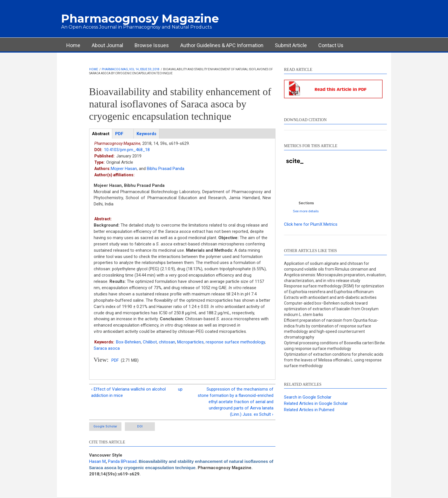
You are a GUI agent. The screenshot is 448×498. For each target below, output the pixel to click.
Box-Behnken (128, 342)
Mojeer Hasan (124, 169)
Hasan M (97, 461)
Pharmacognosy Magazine (140, 18)
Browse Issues (152, 45)
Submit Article (291, 45)
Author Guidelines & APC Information (222, 45)
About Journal (107, 45)
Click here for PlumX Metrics (311, 224)
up (180, 389)
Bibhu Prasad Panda (166, 169)
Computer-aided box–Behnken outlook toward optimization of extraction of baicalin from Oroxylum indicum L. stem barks (331, 309)
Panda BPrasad (122, 461)
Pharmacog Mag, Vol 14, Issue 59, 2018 (131, 69)
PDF (115, 360)
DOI (140, 426)
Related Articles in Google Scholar (316, 403)
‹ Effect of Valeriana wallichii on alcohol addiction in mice (128, 392)
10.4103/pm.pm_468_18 (127, 150)
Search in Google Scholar (308, 397)
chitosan (167, 342)
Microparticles (190, 342)
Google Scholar (105, 426)
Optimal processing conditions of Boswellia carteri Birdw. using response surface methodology (335, 346)
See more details (306, 211)
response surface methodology (235, 342)
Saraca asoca (107, 348)
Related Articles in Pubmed (309, 410)
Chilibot (150, 342)
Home (73, 45)
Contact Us (331, 45)
